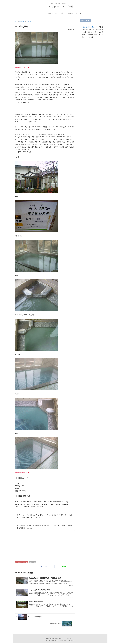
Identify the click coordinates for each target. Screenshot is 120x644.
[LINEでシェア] (65, 566)
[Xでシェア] (25, 566)
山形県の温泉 (33, 562)
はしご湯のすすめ (89, 27)
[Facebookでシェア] (45, 566)
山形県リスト (29, 22)
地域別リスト (22, 22)
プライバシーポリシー (70, 639)
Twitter (46, 639)
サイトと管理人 (59, 639)
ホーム (16, 22)
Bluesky (52, 639)
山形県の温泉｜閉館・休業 (22, 562)
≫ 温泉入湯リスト (85, 20)
